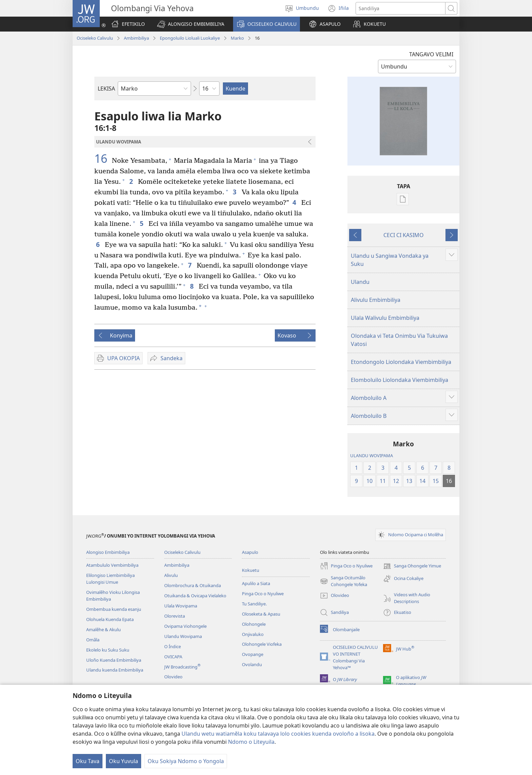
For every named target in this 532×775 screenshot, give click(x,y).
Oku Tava (88, 761)
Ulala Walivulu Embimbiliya (385, 318)
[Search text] (401, 8)
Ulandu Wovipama (183, 636)
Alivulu (171, 575)
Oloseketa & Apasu (261, 614)
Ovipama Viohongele (185, 626)
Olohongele (254, 624)
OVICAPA (173, 657)
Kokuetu (251, 570)
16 (102, 158)
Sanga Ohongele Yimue (412, 566)
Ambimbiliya (136, 38)
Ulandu (360, 282)
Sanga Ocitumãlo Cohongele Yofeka (344, 581)
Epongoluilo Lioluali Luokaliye (190, 38)
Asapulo (250, 552)
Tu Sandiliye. (254, 604)
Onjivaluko (253, 634)
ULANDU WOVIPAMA (372, 456)
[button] (191, 24)
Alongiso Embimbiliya (108, 552)
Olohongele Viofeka (262, 644)
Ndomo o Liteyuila (251, 742)
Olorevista (175, 616)
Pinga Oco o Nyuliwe (263, 594)
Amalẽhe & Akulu (103, 629)
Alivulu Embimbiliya (376, 300)
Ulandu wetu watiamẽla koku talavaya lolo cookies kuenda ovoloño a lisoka (278, 734)
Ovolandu (252, 664)
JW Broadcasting (182, 667)
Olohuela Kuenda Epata (110, 619)
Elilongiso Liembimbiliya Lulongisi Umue (110, 579)
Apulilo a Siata (256, 583)
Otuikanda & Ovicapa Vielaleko (195, 596)
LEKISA (106, 89)
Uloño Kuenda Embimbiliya (114, 660)
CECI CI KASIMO (404, 235)
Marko (237, 38)
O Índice (173, 646)
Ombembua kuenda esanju (114, 609)
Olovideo (173, 677)
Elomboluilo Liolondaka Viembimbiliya (400, 380)
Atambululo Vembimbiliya (112, 565)
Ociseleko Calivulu (95, 38)
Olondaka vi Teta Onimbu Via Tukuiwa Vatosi (399, 340)
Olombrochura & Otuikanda (193, 585)
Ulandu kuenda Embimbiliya (115, 670)
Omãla (93, 640)
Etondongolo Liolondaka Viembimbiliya (401, 362)
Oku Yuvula (123, 761)
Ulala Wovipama (181, 606)
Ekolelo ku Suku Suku (108, 650)
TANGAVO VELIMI (431, 54)
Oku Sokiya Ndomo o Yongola (186, 761)
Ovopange (253, 654)
